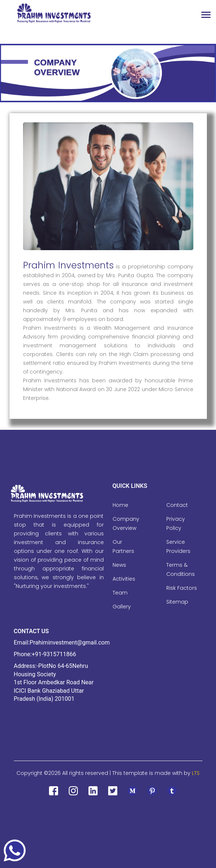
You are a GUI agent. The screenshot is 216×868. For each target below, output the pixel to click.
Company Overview (126, 523)
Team (120, 593)
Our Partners (123, 546)
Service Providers (178, 546)
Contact (177, 505)
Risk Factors (182, 588)
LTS (196, 773)
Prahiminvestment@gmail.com (70, 643)
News (119, 565)
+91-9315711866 (54, 654)
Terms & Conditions (181, 569)
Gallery (122, 607)
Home (120, 505)
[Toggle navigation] (206, 16)
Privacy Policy (176, 523)
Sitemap (177, 602)
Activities (124, 579)
